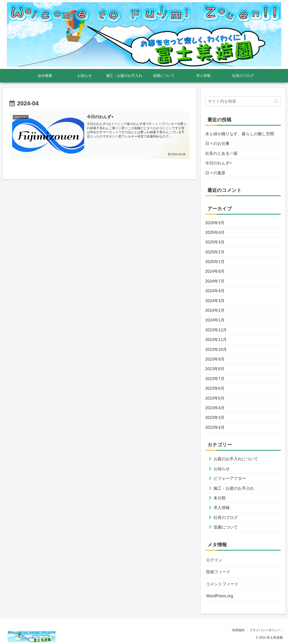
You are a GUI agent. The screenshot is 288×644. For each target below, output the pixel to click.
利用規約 (238, 630)
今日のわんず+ (219, 163)
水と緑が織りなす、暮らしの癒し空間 (240, 134)
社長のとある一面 (221, 153)
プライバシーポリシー (265, 630)
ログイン (214, 560)
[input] (243, 101)
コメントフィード (222, 584)
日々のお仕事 (217, 144)
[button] (276, 101)
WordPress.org (220, 596)
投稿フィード (218, 572)
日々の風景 (215, 173)
